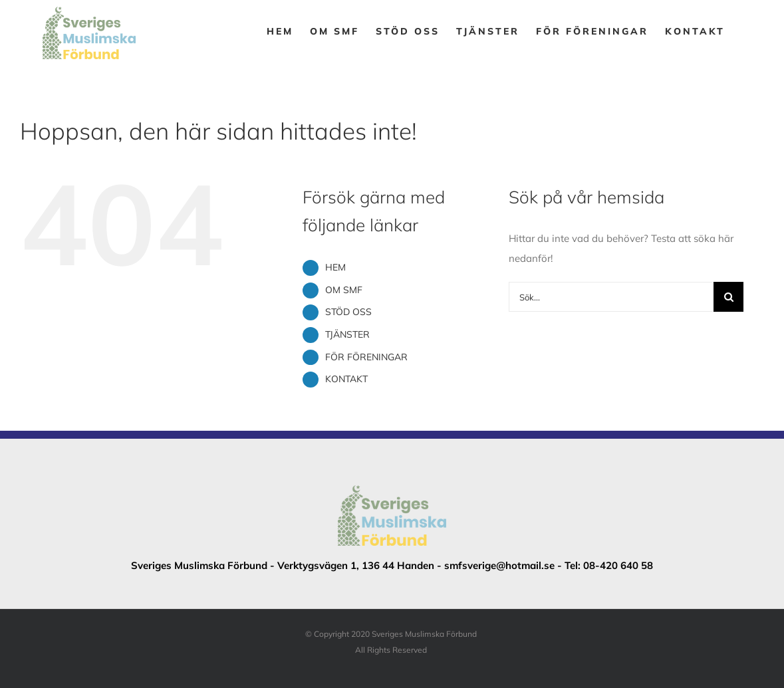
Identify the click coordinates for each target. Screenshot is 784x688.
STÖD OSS (348, 312)
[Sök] (728, 297)
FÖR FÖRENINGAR (366, 357)
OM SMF (344, 290)
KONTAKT (346, 379)
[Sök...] (611, 297)
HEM (335, 267)
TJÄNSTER (347, 334)
